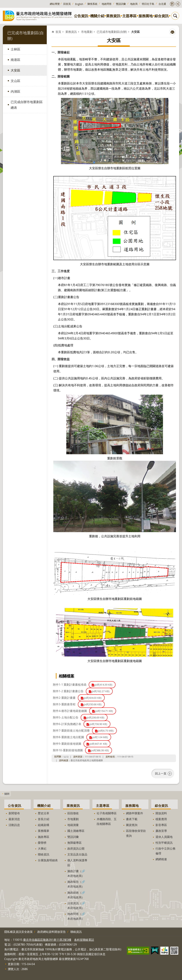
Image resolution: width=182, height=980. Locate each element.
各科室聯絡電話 (84, 940)
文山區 (15, 81)
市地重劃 (87, 32)
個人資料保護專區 (77, 863)
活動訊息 (14, 825)
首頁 (58, 32)
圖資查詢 (132, 825)
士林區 (15, 49)
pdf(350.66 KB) (93, 704)
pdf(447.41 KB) (98, 744)
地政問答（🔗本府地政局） (76, 916)
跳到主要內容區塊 (2, 2)
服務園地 (146, 16)
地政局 (134, 4)
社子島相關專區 (107, 813)
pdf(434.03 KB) (93, 698)
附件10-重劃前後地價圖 (68, 750)
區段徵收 (73, 813)
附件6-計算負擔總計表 (67, 724)
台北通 (162, 4)
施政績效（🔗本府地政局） (76, 895)
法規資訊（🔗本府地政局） (76, 906)
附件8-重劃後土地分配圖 (69, 737)
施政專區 (44, 837)
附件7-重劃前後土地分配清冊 (71, 731)
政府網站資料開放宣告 (52, 932)
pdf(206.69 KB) (96, 717)
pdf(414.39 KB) (104, 685)
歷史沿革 (44, 813)
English (79, 4)
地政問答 (107, 4)
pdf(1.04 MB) (100, 737)
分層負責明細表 (48, 860)
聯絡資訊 (44, 854)
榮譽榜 (42, 843)
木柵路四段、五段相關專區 (107, 821)
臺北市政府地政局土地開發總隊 (38, 16)
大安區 (15, 70)
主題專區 (129, 16)
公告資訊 (81, 16)
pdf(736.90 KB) (98, 724)
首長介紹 (44, 819)
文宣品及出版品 (77, 854)
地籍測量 (73, 825)
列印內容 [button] (172, 32)
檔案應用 (161, 819)
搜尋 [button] (175, 16)
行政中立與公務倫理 (165, 851)
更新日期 (14, 964)
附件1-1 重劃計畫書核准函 (70, 685)
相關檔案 (66, 676)
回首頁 (67, 4)
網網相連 (161, 859)
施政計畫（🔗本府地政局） (76, 873)
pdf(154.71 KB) (104, 711)
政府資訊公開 (76, 849)
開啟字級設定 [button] (172, 4)
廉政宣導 (161, 831)
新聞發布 (14, 813)
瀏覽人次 (14, 969)
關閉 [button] (7, 794)
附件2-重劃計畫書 (64, 698)
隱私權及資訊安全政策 (18, 932)
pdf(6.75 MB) (106, 731)
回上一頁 (161, 773)
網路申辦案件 (135, 813)
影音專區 (161, 825)
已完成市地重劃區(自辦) (112, 32)
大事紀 (42, 849)
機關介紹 (97, 16)
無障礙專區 (74, 843)
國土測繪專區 (76, 831)
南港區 (15, 60)
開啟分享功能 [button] (178, 4)
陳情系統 (92, 4)
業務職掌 (44, 831)
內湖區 (15, 91)
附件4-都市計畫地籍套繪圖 (70, 711)
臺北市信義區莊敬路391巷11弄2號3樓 (47, 940)
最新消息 (14, 819)
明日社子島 (148, 4)
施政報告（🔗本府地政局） (76, 884)
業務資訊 (113, 16)
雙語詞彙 (121, 4)
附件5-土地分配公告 (66, 717)
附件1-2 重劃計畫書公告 (68, 691)
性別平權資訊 (164, 843)
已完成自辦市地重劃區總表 (27, 105)
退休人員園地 (164, 837)
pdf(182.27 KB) (101, 691)
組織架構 (44, 825)
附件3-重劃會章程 (64, 704)
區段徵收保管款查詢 (136, 833)
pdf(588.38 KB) (100, 750)
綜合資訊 (162, 16)
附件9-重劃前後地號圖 (67, 744)
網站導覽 (55, 4)
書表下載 (132, 819)
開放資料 (161, 813)
